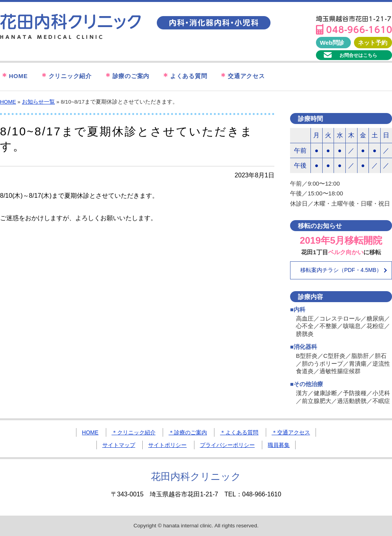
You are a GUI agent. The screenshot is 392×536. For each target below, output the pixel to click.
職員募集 (279, 445)
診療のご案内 (126, 76)
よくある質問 (184, 76)
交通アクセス (242, 76)
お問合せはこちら (358, 55)
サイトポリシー (167, 445)
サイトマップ (119, 445)
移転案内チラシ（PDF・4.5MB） (341, 270)
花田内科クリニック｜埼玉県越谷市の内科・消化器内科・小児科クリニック (71, 27)
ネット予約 (373, 43)
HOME (14, 76)
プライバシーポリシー (227, 445)
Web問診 (332, 43)
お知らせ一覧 (38, 102)
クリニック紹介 (66, 76)
